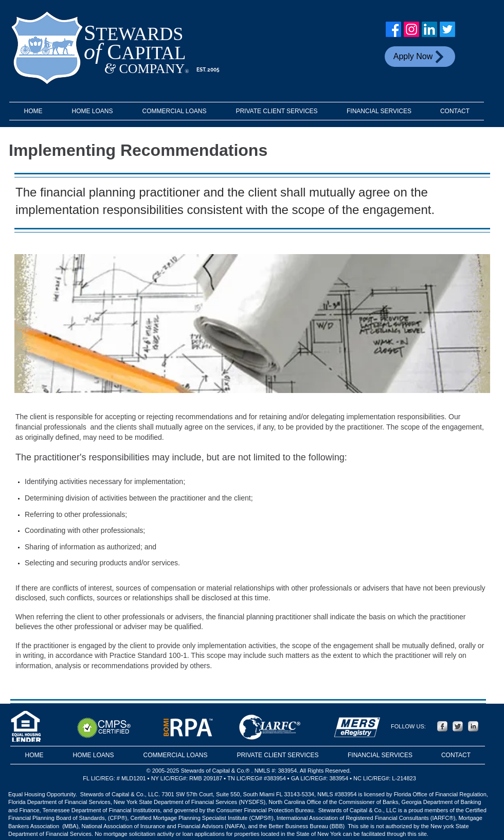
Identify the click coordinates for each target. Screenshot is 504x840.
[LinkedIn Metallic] (473, 726)
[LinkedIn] (429, 29)
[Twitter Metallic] (458, 726)
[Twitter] (447, 29)
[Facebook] (393, 29)
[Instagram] (411, 29)
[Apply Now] (420, 57)
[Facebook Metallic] (442, 726)
